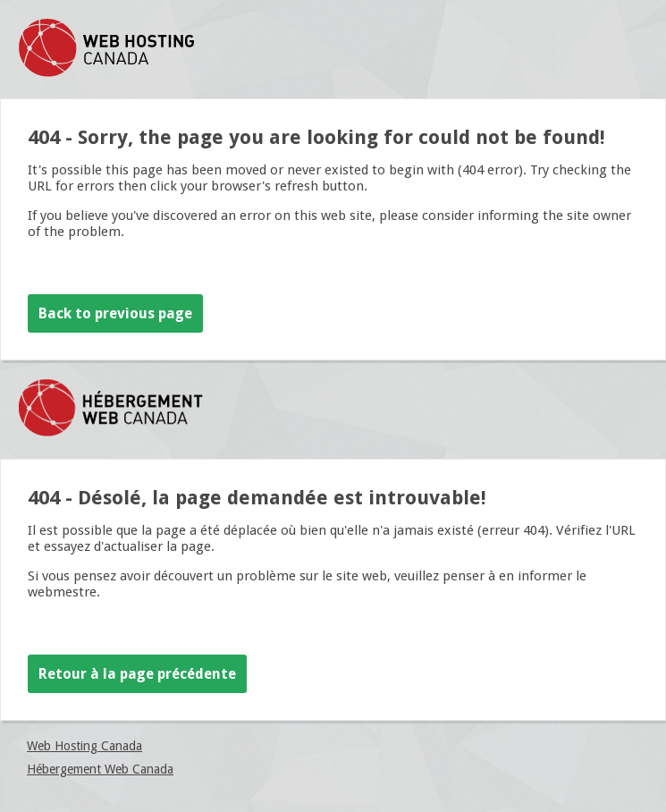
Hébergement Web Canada (100, 769)
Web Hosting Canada (84, 746)
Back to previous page (115, 313)
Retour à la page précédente (137, 674)
